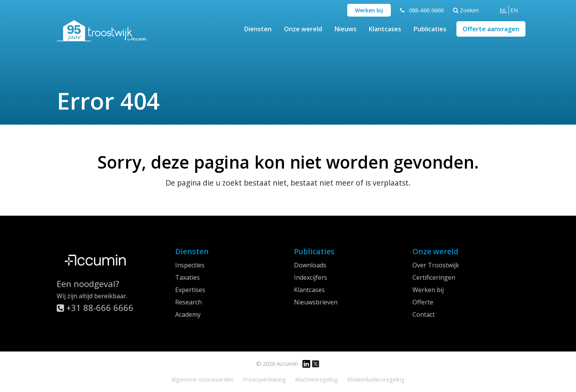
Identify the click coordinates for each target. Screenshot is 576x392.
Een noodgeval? (88, 284)
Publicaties (430, 29)
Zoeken (466, 10)
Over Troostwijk (436, 265)
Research (188, 302)
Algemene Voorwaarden (202, 379)
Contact (424, 314)
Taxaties (187, 277)
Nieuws (345, 29)
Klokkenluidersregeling (376, 379)
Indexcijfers (311, 277)
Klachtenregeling (317, 379)
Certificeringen (434, 277)
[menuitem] (503, 10)
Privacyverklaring (264, 379)
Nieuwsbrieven (316, 302)
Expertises (190, 290)
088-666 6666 (426, 10)
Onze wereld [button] (303, 29)
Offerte (423, 302)
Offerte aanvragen (491, 29)
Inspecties (190, 265)
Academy (188, 314)
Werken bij (369, 10)
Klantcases (385, 29)
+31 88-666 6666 (95, 308)
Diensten (258, 29)
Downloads (310, 265)
